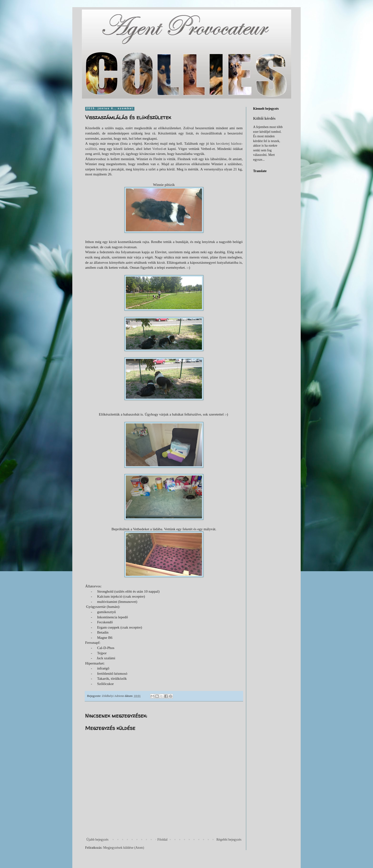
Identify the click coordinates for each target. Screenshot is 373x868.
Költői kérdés (264, 118)
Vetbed (157, 149)
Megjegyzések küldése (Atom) (124, 848)
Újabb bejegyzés (97, 840)
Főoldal (162, 840)
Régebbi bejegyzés (229, 840)
